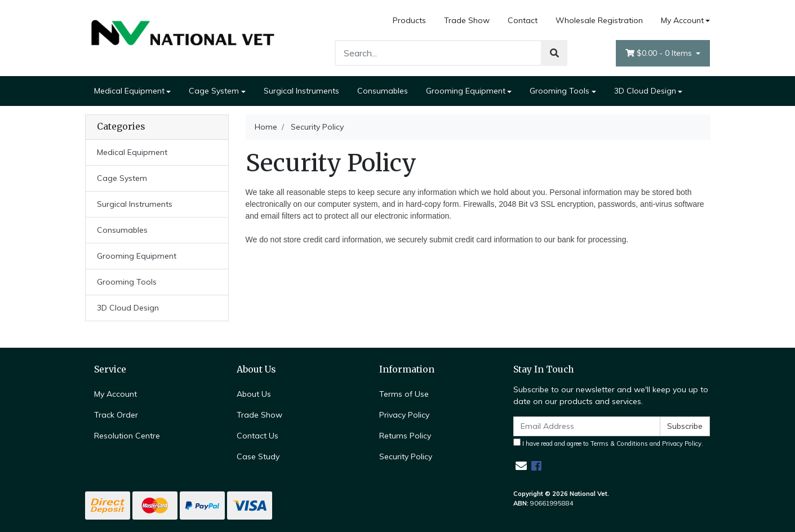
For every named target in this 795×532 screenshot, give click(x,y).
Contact (523, 20)
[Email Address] (587, 426)
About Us (254, 394)
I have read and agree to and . (608, 443)
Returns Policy (405, 436)
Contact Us (257, 436)
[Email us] (521, 466)
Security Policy (406, 456)
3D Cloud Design (645, 91)
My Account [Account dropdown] (682, 20)
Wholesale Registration (599, 20)
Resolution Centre (127, 436)
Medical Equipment (129, 91)
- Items (660, 53)
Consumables (383, 91)
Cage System (214, 91)
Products (409, 20)
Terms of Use (404, 394)
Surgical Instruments (301, 91)
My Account (116, 394)
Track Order (116, 415)
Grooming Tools (559, 91)
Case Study (258, 456)
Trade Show (467, 20)
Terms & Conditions (619, 444)
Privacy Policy (404, 415)
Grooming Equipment (466, 91)
